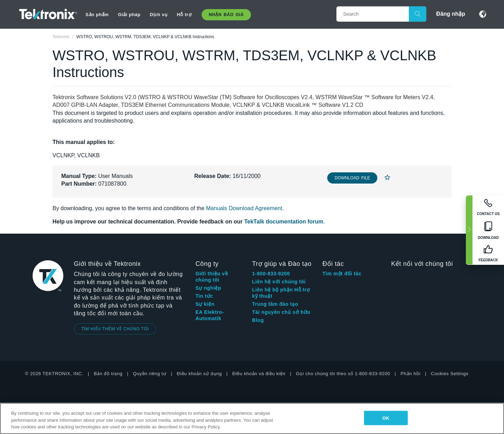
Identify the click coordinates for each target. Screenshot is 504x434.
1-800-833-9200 (271, 274)
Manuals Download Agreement (244, 208)
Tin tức (204, 296)
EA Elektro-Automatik (210, 315)
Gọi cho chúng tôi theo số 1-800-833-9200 (343, 374)
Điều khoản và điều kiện (259, 374)
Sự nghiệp (208, 288)
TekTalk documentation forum (284, 222)
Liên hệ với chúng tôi (279, 282)
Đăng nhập (451, 14)
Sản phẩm (97, 15)
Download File (352, 178)
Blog (258, 320)
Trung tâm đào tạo (275, 304)
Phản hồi (411, 374)
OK (386, 418)
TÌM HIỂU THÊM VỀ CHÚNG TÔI (115, 329)
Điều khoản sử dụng (199, 374)
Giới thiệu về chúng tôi (212, 277)
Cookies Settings (450, 374)
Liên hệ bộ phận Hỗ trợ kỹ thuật (281, 293)
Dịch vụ (159, 15)
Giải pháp (129, 15)
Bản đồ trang (108, 374)
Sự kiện (205, 304)
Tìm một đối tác (342, 274)
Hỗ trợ (184, 15)
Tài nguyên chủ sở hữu (281, 312)
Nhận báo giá (226, 15)
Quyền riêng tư (150, 374)
